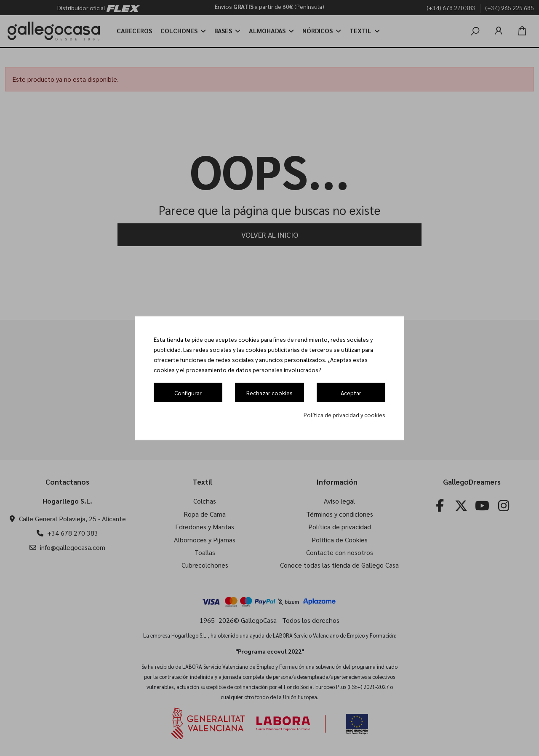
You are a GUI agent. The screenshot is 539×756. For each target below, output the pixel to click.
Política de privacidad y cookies (344, 414)
